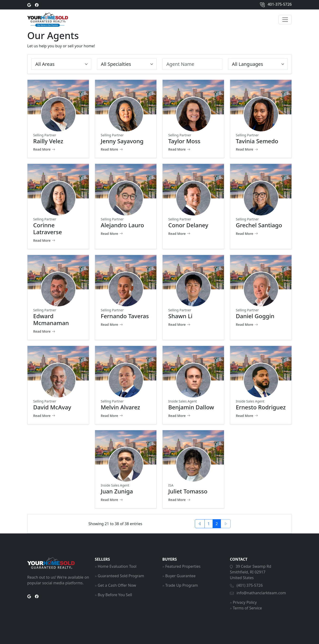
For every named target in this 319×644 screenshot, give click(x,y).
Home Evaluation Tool (117, 566)
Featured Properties (183, 566)
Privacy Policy (245, 602)
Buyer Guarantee (180, 576)
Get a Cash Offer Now (117, 585)
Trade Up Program (182, 585)
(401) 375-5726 (250, 585)
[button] (200, 524)
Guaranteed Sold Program (121, 576)
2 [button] (217, 524)
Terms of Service (247, 608)
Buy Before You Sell (115, 595)
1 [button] (209, 524)
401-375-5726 (276, 5)
